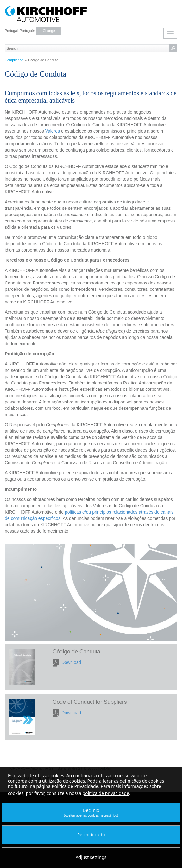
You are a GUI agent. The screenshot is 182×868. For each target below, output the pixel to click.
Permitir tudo (91, 835)
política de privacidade (106, 793)
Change (49, 31)
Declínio (91, 812)
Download (71, 662)
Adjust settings (91, 857)
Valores (53, 131)
